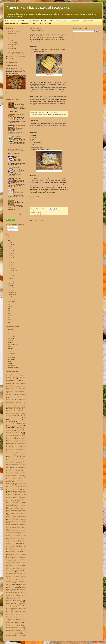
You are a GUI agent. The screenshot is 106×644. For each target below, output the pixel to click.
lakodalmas (13, 510)
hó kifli (20, 464)
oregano (17, 545)
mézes (9, 348)
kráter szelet (15, 502)
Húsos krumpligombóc (19, 114)
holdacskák (10, 466)
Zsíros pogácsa (18, 137)
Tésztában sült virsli (37, 31)
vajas (14, 624)
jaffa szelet (22, 472)
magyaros (8, 518)
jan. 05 (12, 246)
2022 (9, 318)
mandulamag (9, 521)
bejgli (12, 385)
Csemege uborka (17, 401)
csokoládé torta (16, 407)
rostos (7, 570)
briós (18, 390)
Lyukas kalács (16, 516)
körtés (8, 502)
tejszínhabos (21, 604)
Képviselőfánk (11, 41)
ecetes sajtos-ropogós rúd (15, 418)
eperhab (8, 432)
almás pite (22, 377)
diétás (14, 410)
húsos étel (55, 114)
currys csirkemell (9, 401)
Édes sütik (36, 21)
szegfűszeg (16, 594)
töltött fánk (8, 613)
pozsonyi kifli (18, 559)
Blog (6, 21)
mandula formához (19, 520)
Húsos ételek (21, 21)
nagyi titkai (36, 116)
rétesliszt (11, 569)
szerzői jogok (15, 596)
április (11, 283)
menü (32, 116)
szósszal (18, 599)
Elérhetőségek (47, 24)
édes (24, 417)
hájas (18, 458)
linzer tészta (10, 360)
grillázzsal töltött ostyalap (13, 450)
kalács (9, 363)
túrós (36, 212)
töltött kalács (14, 613)
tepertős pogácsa (9, 605)
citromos (23, 396)
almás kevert (16, 377)
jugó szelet (20, 474)
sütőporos (9, 591)
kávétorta (18, 485)
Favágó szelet (9, 439)
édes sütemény (40, 211)
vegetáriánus (21, 629)
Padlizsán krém (12, 550)
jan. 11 (12, 258)
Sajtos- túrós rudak (12, 48)
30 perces (8, 374)
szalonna (22, 592)
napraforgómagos (9, 542)
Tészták (29, 21)
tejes (24, 600)
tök (12, 612)
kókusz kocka (21, 496)
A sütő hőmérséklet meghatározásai (16, 148)
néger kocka (17, 542)
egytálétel (43, 114)
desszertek (8, 410)
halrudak (18, 460)
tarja (12, 600)
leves (24, 513)
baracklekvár (15, 382)
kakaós (24, 475)
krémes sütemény (12, 344)
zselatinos (15, 635)
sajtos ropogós (19, 573)
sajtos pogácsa (12, 573)
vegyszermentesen (10, 631)
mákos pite (11, 520)
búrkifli (15, 395)
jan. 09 (12, 255)
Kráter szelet (17, 167)
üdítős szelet (10, 623)
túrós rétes (18, 621)
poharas (16, 558)
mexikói (8, 532)
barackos (22, 382)
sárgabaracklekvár (19, 577)
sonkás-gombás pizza (20, 583)
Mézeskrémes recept (12, 39)
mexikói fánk (22, 532)
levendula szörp (19, 513)
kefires (12, 486)
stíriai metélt (13, 586)
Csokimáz (15, 406)
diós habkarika (14, 412)
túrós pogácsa (12, 621)
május (11, 285)
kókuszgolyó (9, 498)
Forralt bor (10, 440)
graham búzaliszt (22, 448)
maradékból (21, 521)
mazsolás (8, 526)
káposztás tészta (13, 480)
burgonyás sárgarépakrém (14, 393)
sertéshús (21, 581)
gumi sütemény (9, 451)
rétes (7, 569)
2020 (9, 313)
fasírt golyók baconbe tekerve (18, 437)
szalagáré (18, 591)
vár (20, 627)
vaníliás (39, 212)
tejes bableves (12, 602)
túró (35, 141)
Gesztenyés (10, 446)
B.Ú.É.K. (14, 380)
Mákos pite (17, 156)
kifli (23, 493)
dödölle (15, 416)
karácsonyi (9, 482)
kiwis (23, 494)
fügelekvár (10, 443)
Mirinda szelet (9, 537)
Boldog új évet (15, 388)
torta (9, 350)
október (11, 297)
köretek (18, 501)
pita (12, 556)
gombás (22, 446)
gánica (24, 445)
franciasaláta (20, 442)
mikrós (23, 535)
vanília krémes (14, 626)
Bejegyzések (11, 227)
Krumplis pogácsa (18, 103)
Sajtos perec (17, 201)
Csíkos (24, 402)
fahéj (23, 434)
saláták (23, 575)
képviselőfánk (22, 491)
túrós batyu (20, 619)
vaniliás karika (9, 627)
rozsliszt (17, 570)
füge (25, 442)
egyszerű (39, 114)
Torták (50, 21)
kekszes (22, 486)
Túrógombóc (9, 619)
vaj (10, 624)
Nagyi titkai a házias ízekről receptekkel (38, 7)
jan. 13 (12, 262)
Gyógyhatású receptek (88, 21)
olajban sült (14, 543)
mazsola (22, 524)
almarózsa (24, 376)
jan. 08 (12, 253)
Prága (23, 559)
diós (19, 410)
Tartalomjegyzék (25, 24)
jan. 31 (12, 276)
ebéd (36, 114)
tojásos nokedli (22, 610)
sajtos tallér (12, 575)
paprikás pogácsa (12, 551)
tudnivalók (13, 618)
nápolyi (14, 540)
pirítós (23, 554)
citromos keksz (12, 398)
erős (13, 432)
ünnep (16, 622)
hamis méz (20, 461)
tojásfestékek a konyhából (13, 608)
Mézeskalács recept (12, 33)
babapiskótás (23, 380)
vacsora (57, 116)
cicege (18, 396)
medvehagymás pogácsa (15, 527)
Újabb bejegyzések (35, 218)
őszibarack (13, 548)
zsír (21, 635)
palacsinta (19, 550)
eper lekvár (22, 431)
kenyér (9, 356)
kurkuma (8, 509)
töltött (23, 612)
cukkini (13, 399)
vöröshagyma (17, 632)
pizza (18, 556)
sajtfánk (8, 572)
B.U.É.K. (8, 380)
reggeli (24, 565)
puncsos (19, 561)
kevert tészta (16, 493)
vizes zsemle (9, 632)
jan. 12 (12, 260)
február (11, 279)
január (11, 242)
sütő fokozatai (14, 589)
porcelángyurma (11, 559)
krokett (23, 504)
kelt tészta (23, 490)
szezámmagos (52, 116)
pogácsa (10, 346)
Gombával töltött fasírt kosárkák (12, 448)
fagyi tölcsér (17, 434)
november (12, 299)
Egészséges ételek (75, 21)
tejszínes (14, 604)
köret (13, 501)
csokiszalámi (9, 407)
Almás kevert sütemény (20, 125)
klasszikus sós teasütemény (12, 496)
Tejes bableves (18, 179)
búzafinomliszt (21, 395)
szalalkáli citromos (14, 592)
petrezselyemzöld (11, 554)
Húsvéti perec (13, 471)
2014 (9, 238)
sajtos (45, 116)
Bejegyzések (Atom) (41, 221)
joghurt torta (9, 474)
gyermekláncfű (9, 455)
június (11, 288)
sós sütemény (11, 341)
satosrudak (14, 580)
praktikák (8, 561)
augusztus (12, 292)
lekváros (24, 512)
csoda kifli (8, 406)
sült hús (10, 352)
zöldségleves (9, 635)
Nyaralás (8, 543)
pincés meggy (18, 554)
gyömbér (24, 455)
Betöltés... (9, 96)
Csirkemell (16, 404)
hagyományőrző (11, 458)
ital (17, 472)
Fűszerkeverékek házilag (12, 24)
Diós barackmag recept (13, 35)
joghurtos (14, 474)
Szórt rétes (34, 120)
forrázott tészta (18, 440)
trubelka (8, 618)
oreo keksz (22, 545)
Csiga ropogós (11, 46)
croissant (8, 399)
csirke (9, 404)
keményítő (11, 491)
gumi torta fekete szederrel (19, 451)
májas (13, 518)
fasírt (20, 436)
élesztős (20, 429)
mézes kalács (14, 534)
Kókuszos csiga (21, 498)
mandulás (15, 521)
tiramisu (8, 607)
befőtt (23, 384)
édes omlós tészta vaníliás (15, 420)
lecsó (9, 512)
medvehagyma (15, 526)
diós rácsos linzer (14, 414)
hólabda (24, 464)
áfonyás (13, 374)
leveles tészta (60, 114)
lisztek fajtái (9, 516)
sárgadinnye (22, 578)
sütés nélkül (10, 354)
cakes (36, 211)
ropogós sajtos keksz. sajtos (19, 569)
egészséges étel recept (14, 425)
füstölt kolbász (21, 443)
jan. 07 (12, 251)
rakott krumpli (13, 564)
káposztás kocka (17, 479)
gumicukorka (9, 453)
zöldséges (21, 634)
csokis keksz (21, 406)
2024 (9, 322)
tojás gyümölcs (23, 607)
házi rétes (23, 463)
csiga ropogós (19, 402)
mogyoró (22, 537)
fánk (7, 435)
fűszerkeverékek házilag (17, 445)
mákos (24, 518)
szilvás (9, 597)
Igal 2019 (13, 472)
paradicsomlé (9, 553)
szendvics (22, 594)
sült (48, 116)
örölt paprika (19, 547)
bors (20, 388)
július (11, 290)
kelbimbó (8, 488)
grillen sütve (22, 450)
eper (17, 431)
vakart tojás (19, 624)
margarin (9, 523)
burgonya (23, 391)
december (12, 301)
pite (15, 556)
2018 (9, 309)
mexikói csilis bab (14, 532)
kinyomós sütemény (17, 494)
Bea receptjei (16, 384)
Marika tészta (17, 523)
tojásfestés (22, 608)
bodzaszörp (22, 385)
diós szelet (22, 414)
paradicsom (21, 551)
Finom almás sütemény (13, 45)
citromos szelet (21, 398)
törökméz (22, 616)
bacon (9, 382)
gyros (9, 457)
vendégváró (18, 631)
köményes (8, 501)
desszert (21, 409)
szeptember (12, 295)
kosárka (16, 499)
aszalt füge (21, 379)
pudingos (14, 561)
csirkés (23, 404)
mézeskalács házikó (16, 535)
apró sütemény (11, 379)
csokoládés (23, 407)
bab (18, 380)
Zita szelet (14, 634)
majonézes (18, 518)
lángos (24, 510)
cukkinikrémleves (20, 399)
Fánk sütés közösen (14, 436)
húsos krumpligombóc (16, 469)
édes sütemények (21, 422)
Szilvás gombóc (16, 597)
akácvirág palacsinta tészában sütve (14, 376)
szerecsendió (9, 596)
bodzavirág (8, 387)
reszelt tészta (16, 567)
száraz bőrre (9, 594)
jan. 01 (12, 244)
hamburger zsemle (13, 461)
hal (15, 460)
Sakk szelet (18, 575)
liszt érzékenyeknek (12, 367)
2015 (9, 240)
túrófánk (23, 618)
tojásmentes (15, 610)
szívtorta (22, 597)
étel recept (48, 114)
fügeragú (15, 443)
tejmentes (8, 604)
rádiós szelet (14, 562)
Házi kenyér (17, 463)
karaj (16, 482)
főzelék (14, 442)
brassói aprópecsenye (12, 390)
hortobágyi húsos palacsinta (19, 466)
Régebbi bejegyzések (63, 218)
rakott (8, 564)
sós (7, 584)
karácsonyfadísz (21, 480)
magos (65, 114)
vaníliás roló (16, 627)
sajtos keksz (19, 572)
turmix (18, 618)
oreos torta (8, 547)
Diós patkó (21, 412)
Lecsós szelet (14, 512)
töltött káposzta (21, 613)
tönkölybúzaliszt (17, 615)
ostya (13, 547)
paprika (24, 550)
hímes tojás (15, 464)
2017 (9, 306)
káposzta (22, 477)
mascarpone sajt (15, 524)
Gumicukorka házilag (19, 453)
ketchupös (8, 493)
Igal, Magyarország (41, 214)
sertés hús (15, 581)
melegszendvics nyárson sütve (14, 529)
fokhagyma (16, 439)
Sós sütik (44, 21)
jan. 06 (12, 249)
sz (14, 591)
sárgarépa (8, 580)
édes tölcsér (9, 424)
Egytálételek (58, 21)
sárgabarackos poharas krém (12, 578)
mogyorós (8, 538)
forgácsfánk (23, 439)
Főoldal (48, 218)
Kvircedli (20, 509)
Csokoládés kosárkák (13, 43)
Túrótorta (24, 621)
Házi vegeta (9, 464)
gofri (16, 446)
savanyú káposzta (21, 580)
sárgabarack (9, 577)
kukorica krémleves (21, 507)
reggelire (10, 567)
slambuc (8, 583)
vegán (14, 629)
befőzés (8, 385)
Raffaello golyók (21, 562)
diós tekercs (9, 416)
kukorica (13, 507)
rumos (21, 570)
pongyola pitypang (22, 558)
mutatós (19, 538)
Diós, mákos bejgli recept (14, 31)
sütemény (33, 212)
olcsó (40, 116)
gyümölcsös (53, 211)
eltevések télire (10, 431)
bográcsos (14, 387)
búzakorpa (8, 396)
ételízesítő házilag (10, 434)
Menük (66, 21)
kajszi (19, 475)
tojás (16, 607)
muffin (14, 538)
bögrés (24, 388)
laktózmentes (11, 365)
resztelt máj (22, 567)
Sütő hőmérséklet (21, 589)
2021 (9, 315)
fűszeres (8, 445)
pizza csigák (23, 556)
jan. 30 (12, 274)
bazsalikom (9, 384)
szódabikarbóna (10, 599)
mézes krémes (22, 534)
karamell (22, 482)
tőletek (16, 611)
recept (43, 116)
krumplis (16, 505)
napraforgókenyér (21, 540)
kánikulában (16, 477)
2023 (9, 320)
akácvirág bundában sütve (21, 374)
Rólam (39, 24)
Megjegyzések (11, 230)
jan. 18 (12, 267)
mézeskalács (9, 535)
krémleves (17, 504)
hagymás (24, 457)
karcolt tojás (17, 483)
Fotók (33, 24)
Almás (9, 377)
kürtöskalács (14, 509)
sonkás (13, 583)
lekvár (19, 512)
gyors (51, 114)
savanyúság (9, 581)
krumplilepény (9, 506)
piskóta (8, 556)
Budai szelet (17, 391)
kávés (13, 485)
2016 (9, 304)
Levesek (13, 21)
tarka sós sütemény (18, 600)
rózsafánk (12, 570)
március (11, 281)
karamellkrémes (9, 483)
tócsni (12, 607)
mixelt (16, 537)
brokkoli (23, 390)
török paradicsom (15, 616)
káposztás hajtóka (10, 479)
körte (23, 501)
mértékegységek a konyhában (12, 531)
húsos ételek (18, 468)
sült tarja (11, 588)
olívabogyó (11, 545)
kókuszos (15, 498)
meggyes (24, 527)
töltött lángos (9, 615)
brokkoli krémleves (10, 391)
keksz (17, 486)
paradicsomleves (16, 553)
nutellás (23, 542)
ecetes (7, 418)
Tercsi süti (16, 605)
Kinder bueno (9, 494)
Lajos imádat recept (12, 37)
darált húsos (12, 409)
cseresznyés (12, 402)
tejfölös (20, 602)
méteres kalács (21, 531)
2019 (9, 311)
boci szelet (16, 385)
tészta (21, 605)
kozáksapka (22, 499)
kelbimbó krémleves (17, 488)
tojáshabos (9, 610)
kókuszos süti (9, 499)
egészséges (19, 424)
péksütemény (23, 553)
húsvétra (20, 471)
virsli (60, 116)
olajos (19, 543)
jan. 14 (12, 264)
